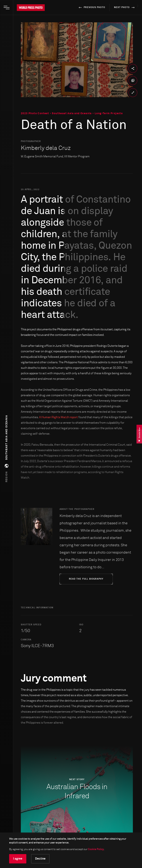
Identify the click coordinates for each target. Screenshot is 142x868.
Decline (40, 859)
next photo (125, 8)
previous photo (91, 8)
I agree (18, 859)
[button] (7, 449)
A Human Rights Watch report (58, 417)
